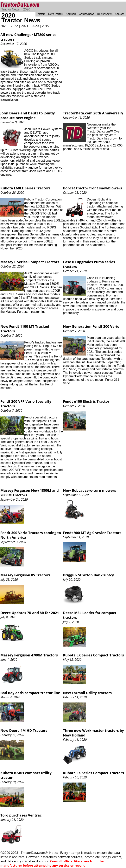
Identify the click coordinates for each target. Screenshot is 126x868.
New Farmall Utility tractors (87, 693)
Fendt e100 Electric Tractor (86, 401)
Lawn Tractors (56, 14)
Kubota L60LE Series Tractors (25, 188)
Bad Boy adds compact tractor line (30, 693)
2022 (14, 26)
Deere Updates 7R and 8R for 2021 (30, 613)
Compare (71, 14)
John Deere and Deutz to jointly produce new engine (28, 115)
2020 (27, 9)
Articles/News (87, 14)
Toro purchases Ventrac (21, 815)
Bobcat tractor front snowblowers (92, 188)
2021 (25, 26)
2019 (46, 26)
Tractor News (11, 9)
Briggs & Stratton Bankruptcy (88, 575)
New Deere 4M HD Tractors (24, 730)
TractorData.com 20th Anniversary (93, 113)
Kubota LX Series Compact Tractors (93, 655)
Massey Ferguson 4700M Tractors (29, 655)
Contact (120, 14)
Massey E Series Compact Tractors (30, 262)
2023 (4, 26)
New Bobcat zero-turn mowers (89, 490)
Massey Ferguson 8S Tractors (25, 575)
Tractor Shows (105, 14)
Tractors (41, 14)
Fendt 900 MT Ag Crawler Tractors (92, 533)
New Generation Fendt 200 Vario (91, 326)
